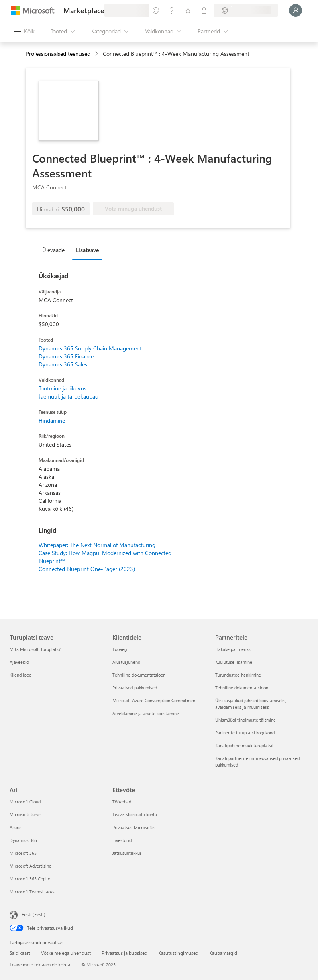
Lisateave (87, 250)
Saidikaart (20, 953)
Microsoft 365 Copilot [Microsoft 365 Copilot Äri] (31, 879)
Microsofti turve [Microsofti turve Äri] (25, 814)
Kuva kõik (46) (56, 509)
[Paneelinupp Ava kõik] (24, 31)
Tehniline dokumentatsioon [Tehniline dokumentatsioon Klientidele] (139, 675)
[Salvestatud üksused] (188, 10)
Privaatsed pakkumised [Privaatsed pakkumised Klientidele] (135, 688)
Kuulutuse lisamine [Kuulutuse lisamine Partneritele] (234, 662)
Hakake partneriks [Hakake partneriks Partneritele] (233, 649)
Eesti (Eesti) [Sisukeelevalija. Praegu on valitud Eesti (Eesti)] (34, 914)
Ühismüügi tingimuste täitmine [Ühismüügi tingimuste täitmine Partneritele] (246, 720)
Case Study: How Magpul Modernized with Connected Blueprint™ (105, 557)
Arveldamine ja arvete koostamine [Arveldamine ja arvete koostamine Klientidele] (146, 713)
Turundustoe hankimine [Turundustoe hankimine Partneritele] (238, 675)
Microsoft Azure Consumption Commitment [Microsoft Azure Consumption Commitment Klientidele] (155, 700)
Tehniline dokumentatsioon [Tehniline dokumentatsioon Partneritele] (242, 688)
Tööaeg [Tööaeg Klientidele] (120, 649)
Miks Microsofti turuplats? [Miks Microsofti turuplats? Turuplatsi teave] (35, 649)
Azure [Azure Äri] (15, 827)
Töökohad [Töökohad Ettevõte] (122, 802)
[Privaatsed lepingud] (204, 10)
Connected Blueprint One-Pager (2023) (87, 569)
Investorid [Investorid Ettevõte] (122, 840)
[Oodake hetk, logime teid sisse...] (296, 10)
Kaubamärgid (223, 953)
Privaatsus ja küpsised (124, 953)
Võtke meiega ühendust (66, 953)
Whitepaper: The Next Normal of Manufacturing (97, 545)
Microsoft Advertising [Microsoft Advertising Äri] (31, 866)
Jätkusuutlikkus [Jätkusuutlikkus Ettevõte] (127, 853)
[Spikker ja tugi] (172, 10)
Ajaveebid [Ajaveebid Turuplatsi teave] (19, 662)
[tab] (55, 250)
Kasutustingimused (178, 953)
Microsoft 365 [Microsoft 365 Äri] (23, 853)
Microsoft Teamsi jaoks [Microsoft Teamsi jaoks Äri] (32, 892)
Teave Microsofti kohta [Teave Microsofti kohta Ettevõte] (135, 814)
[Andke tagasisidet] (156, 10)
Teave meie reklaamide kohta (40, 964)
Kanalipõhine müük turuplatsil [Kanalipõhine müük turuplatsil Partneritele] (244, 745)
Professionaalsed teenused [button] (58, 54)
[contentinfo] (97, 54)
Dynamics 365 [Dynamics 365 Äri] (23, 840)
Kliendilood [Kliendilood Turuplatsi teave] (20, 675)
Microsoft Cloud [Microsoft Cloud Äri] (25, 802)
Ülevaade (53, 250)
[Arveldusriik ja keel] (246, 10)
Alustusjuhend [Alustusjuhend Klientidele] (126, 662)
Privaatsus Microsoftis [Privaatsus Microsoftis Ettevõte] (134, 827)
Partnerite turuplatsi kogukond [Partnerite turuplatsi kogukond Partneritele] (245, 733)
